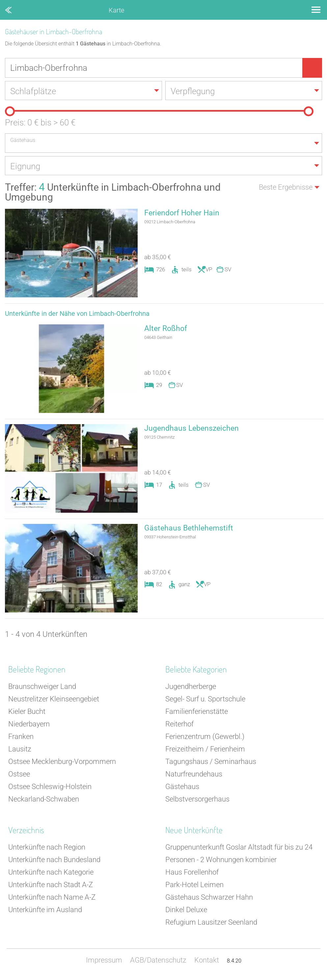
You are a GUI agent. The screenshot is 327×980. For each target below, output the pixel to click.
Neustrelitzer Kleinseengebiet (54, 701)
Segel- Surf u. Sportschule (205, 701)
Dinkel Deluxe (186, 911)
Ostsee (19, 776)
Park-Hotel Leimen (194, 886)
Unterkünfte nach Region (47, 849)
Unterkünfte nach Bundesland (54, 861)
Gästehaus (182, 788)
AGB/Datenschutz (158, 962)
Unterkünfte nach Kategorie (51, 874)
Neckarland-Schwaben (44, 801)
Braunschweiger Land (42, 688)
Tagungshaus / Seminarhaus (211, 763)
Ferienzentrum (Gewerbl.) (205, 738)
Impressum (104, 962)
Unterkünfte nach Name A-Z (52, 899)
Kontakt (207, 962)
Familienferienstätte (197, 713)
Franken (21, 738)
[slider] (10, 112)
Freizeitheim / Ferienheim (205, 751)
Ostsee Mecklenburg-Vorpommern (62, 763)
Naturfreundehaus (194, 776)
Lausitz (20, 751)
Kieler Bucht (27, 713)
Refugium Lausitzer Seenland (211, 924)
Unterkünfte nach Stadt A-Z (51, 886)
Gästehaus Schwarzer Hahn (209, 899)
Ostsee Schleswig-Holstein (50, 788)
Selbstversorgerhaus (197, 801)
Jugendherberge (191, 688)
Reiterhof (179, 726)
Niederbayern (29, 726)
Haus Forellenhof (192, 874)
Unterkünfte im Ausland (45, 911)
